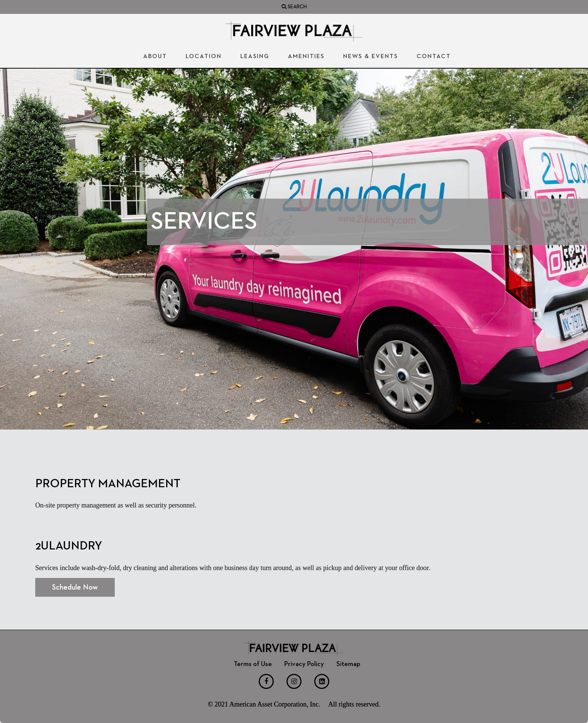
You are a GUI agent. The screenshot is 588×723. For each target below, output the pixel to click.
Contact (434, 57)
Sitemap (348, 664)
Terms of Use (253, 664)
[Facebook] (266, 681)
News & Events (370, 57)
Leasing (255, 57)
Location (204, 57)
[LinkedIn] (322, 681)
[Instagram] (294, 681)
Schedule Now (75, 587)
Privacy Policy (304, 664)
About (155, 57)
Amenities (306, 57)
